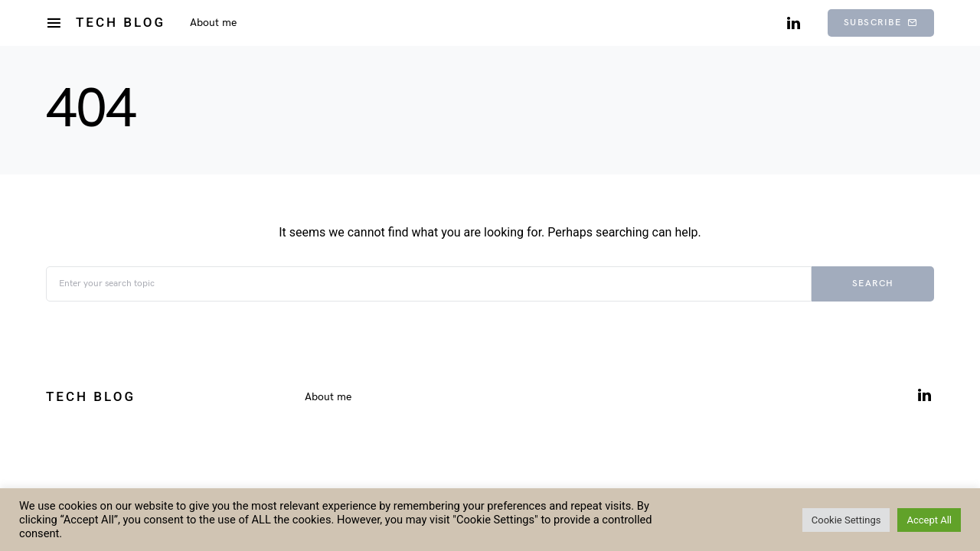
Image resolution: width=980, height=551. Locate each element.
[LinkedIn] (794, 23)
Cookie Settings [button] (846, 520)
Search (873, 284)
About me (328, 397)
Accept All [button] (929, 520)
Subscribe (881, 23)
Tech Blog (121, 22)
